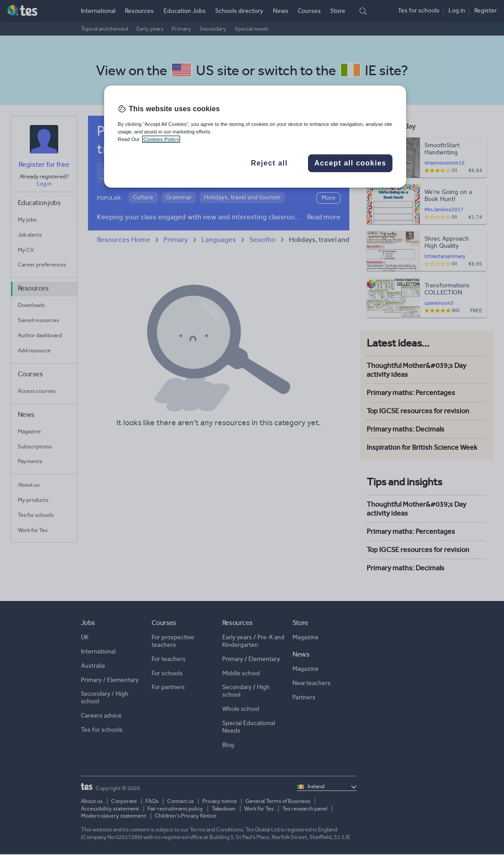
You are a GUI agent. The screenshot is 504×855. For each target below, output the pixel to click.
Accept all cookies (350, 163)
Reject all (269, 163)
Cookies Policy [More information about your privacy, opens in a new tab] (161, 139)
